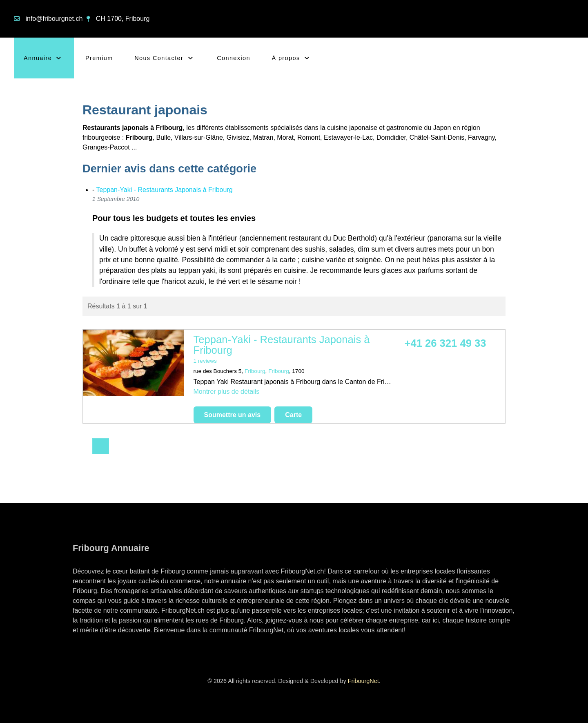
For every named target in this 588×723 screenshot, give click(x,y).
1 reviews (205, 361)
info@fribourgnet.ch (54, 19)
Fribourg (255, 371)
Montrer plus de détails (227, 392)
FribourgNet (363, 681)
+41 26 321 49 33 (445, 343)
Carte (293, 415)
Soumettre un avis (233, 415)
